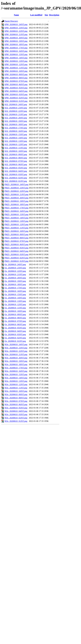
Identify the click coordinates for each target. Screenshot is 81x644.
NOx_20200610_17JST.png (16, 368)
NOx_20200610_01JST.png (16, 421)
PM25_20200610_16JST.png (16, 211)
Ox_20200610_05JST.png (15, 328)
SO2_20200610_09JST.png (16, 154)
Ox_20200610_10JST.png (15, 311)
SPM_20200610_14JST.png (16, 58)
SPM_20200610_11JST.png (16, 68)
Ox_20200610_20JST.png (15, 278)
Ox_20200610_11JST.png (15, 308)
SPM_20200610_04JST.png (16, 91)
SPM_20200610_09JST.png (16, 74)
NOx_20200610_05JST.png (16, 408)
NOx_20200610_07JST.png (16, 401)
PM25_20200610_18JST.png (16, 204)
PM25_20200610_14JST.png (16, 218)
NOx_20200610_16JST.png (16, 371)
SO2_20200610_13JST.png (16, 141)
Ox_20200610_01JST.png (15, 341)
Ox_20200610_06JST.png (15, 324)
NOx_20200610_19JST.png (16, 361)
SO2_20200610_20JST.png (16, 118)
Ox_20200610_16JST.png (15, 291)
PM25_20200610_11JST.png (16, 228)
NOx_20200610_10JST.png (16, 391)
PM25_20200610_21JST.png (16, 194)
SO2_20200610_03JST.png (16, 174)
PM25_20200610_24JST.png (16, 184)
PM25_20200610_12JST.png (16, 224)
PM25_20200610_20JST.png (16, 198)
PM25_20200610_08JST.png (16, 238)
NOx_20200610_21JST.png (16, 354)
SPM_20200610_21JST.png (16, 34)
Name (16, 15)
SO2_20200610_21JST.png (16, 114)
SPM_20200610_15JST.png (16, 54)
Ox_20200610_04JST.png (15, 331)
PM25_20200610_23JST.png (16, 188)
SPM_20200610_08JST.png (16, 78)
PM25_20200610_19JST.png (16, 201)
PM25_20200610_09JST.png (16, 234)
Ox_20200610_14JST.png (15, 298)
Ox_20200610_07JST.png (15, 321)
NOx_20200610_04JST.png (16, 411)
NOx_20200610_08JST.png (16, 398)
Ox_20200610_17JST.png (15, 288)
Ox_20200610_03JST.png (15, 334)
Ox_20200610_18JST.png (15, 284)
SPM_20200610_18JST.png (16, 44)
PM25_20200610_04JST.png (16, 251)
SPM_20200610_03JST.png (16, 94)
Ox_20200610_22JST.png (15, 271)
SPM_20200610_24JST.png (16, 24)
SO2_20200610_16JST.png (16, 131)
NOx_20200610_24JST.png (16, 344)
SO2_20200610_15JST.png (16, 134)
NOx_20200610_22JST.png (16, 351)
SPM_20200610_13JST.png (16, 61)
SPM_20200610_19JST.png (16, 41)
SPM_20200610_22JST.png (16, 31)
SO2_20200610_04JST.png (16, 171)
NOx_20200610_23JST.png (16, 348)
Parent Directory (11, 21)
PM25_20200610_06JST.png (16, 244)
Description (54, 15)
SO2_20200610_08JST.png (16, 158)
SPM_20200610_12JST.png (16, 64)
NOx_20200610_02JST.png (16, 418)
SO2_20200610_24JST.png (16, 104)
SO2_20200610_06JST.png (16, 164)
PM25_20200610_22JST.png (16, 191)
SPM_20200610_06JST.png (16, 84)
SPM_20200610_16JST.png (16, 51)
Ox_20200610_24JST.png (15, 264)
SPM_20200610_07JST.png (16, 81)
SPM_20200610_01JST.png (16, 101)
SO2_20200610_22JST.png (16, 111)
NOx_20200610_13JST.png (16, 381)
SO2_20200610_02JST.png (16, 178)
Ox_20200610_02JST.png (15, 338)
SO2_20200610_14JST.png (16, 138)
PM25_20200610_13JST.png (16, 221)
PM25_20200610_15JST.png (16, 214)
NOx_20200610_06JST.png (16, 404)
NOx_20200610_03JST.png (16, 414)
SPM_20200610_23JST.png (16, 28)
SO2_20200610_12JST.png (16, 144)
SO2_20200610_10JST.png (16, 151)
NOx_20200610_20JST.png (16, 358)
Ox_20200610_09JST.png (15, 314)
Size (46, 15)
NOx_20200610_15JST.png (16, 374)
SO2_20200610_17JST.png (16, 128)
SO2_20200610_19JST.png (16, 121)
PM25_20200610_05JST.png (16, 248)
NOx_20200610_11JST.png (16, 388)
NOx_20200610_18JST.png (16, 364)
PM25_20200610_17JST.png (16, 208)
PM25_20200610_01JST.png (16, 261)
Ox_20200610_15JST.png (15, 294)
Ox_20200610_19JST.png (15, 281)
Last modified (36, 15)
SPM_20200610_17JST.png (16, 48)
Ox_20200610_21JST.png (15, 274)
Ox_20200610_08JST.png (15, 318)
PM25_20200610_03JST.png (16, 254)
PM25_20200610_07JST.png (16, 241)
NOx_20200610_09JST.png (16, 394)
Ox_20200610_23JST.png (15, 268)
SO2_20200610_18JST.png (16, 124)
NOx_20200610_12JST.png (16, 384)
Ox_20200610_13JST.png (15, 301)
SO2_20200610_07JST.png (16, 161)
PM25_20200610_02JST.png (16, 258)
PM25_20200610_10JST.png (16, 231)
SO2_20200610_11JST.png (16, 148)
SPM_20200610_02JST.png (16, 98)
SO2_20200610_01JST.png (16, 181)
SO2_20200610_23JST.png (16, 108)
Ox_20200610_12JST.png (15, 304)
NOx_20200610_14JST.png (16, 378)
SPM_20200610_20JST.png (16, 38)
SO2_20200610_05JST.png (16, 168)
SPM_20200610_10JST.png (16, 71)
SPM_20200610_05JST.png (16, 88)
